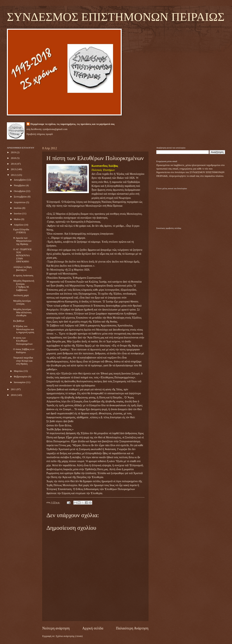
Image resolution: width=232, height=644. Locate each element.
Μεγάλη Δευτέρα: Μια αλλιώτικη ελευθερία (22, 312)
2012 (14, 175)
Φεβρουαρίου (21, 377)
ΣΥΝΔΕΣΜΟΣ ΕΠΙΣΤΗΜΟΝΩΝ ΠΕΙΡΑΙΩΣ (116, 17)
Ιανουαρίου (20, 382)
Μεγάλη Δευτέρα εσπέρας (22, 302)
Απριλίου (19, 225)
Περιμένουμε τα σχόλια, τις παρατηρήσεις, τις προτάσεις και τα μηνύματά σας (73, 124)
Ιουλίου (18, 208)
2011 (14, 389)
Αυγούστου (20, 202)
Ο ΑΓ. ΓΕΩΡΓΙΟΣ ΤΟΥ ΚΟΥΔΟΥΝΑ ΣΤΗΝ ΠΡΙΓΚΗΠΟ (22, 255)
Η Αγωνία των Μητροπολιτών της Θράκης (22, 241)
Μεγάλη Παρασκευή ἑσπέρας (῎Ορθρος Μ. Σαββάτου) (24, 285)
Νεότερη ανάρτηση (56, 628)
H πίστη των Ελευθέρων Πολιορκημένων (23, 341)
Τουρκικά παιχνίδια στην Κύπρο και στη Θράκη (23, 361)
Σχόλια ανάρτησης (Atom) (69, 636)
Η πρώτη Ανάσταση (23, 275)
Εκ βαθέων (19, 321)
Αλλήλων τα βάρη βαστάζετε (22, 269)
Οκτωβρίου (20, 191)
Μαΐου (17, 219)
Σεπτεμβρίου (21, 197)
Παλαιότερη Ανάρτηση (132, 628)
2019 (14, 152)
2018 (14, 158)
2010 (14, 395)
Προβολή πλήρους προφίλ (40, 134)
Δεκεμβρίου (20, 180)
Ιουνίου (18, 214)
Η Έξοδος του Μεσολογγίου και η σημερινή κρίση (24, 329)
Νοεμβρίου (20, 185)
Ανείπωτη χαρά (21, 295)
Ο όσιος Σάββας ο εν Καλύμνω (24, 351)
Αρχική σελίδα (93, 628)
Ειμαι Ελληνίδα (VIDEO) (21, 231)
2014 (14, 164)
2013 (14, 169)
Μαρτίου (19, 371)
